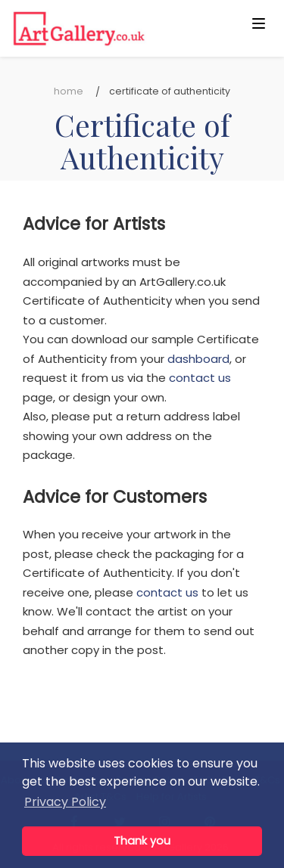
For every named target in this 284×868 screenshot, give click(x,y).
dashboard (198, 359)
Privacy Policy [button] (65, 802)
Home (69, 91)
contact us (200, 378)
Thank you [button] (142, 841)
